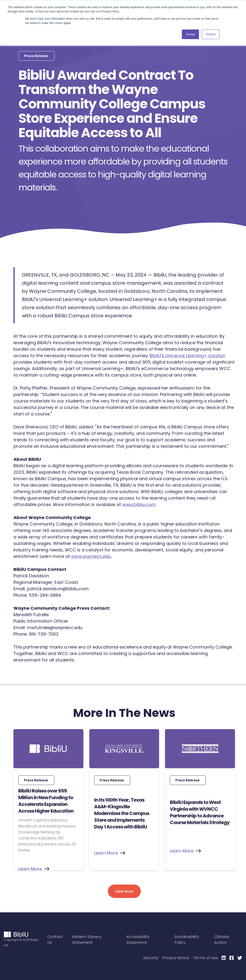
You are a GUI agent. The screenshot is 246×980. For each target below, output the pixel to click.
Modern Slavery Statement (87, 940)
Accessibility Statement (138, 940)
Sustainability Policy (187, 940)
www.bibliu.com (139, 505)
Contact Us (55, 940)
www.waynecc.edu (91, 556)
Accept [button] (190, 34)
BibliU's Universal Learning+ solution (188, 356)
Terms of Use (205, 958)
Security (151, 958)
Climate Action (222, 940)
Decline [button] (211, 34)
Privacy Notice (176, 958)
